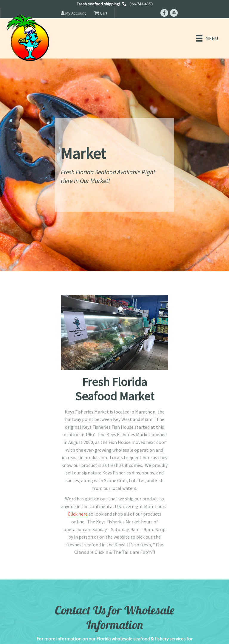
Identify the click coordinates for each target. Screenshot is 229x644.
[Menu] (207, 38)
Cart (101, 13)
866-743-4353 (141, 4)
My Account (73, 13)
